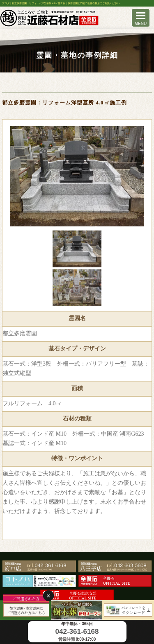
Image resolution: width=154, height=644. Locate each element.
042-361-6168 (77, 632)
